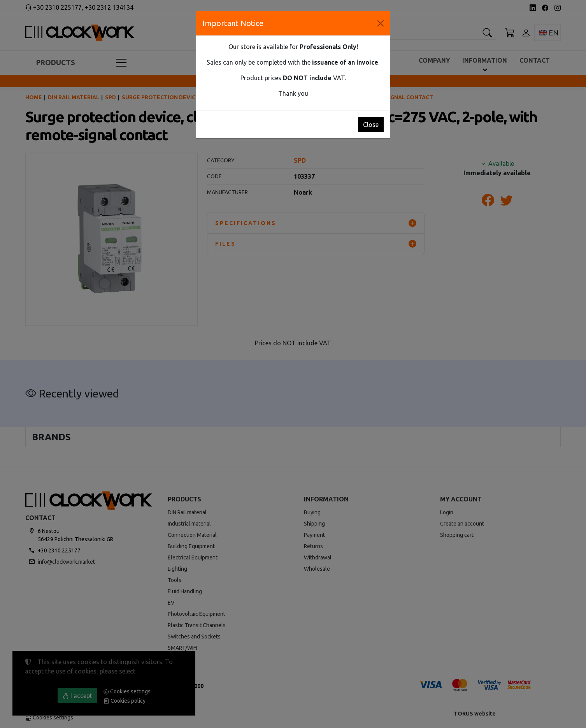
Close (371, 125)
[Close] (381, 23)
